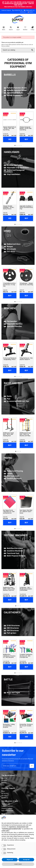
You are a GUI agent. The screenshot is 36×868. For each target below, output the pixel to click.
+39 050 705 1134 (18, 10)
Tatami (8, 473)
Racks (8, 396)
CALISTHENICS (12, 612)
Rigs (7, 399)
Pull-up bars (10, 633)
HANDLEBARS (12, 152)
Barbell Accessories (13, 95)
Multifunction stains (13, 548)
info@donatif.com (30, 10)
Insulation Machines (13, 551)
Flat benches (10, 321)
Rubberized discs (12, 244)
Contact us (5, 798)
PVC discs (9, 251)
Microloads (10, 249)
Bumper (8, 247)
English (31, 12)
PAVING (8, 458)
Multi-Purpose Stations (15, 556)
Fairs (3, 785)
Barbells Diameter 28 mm (15, 88)
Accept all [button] (26, 860)
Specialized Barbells (13, 93)
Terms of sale (6, 804)
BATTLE (8, 680)
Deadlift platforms (13, 478)
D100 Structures (12, 626)
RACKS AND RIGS (13, 383)
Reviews (4, 783)
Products (4, 781)
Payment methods (7, 806)
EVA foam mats (11, 476)
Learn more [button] (18, 864)
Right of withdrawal (7, 811)
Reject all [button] (10, 860)
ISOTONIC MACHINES (16, 535)
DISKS (7, 231)
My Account (5, 793)
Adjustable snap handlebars (16, 168)
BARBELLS (10, 75)
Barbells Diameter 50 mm (15, 90)
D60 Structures (11, 630)
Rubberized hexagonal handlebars (14, 171)
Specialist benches (13, 326)
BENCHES (9, 308)
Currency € (23, 12)
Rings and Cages (12, 693)
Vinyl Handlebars (12, 174)
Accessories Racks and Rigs (16, 401)
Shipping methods (7, 808)
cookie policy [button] (5, 831)
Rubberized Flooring (13, 471)
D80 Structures (11, 628)
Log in (3, 791)
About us (4, 778)
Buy (26, 139)
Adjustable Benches (13, 324)
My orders (4, 796)
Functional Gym (12, 553)
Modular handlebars (13, 165)
